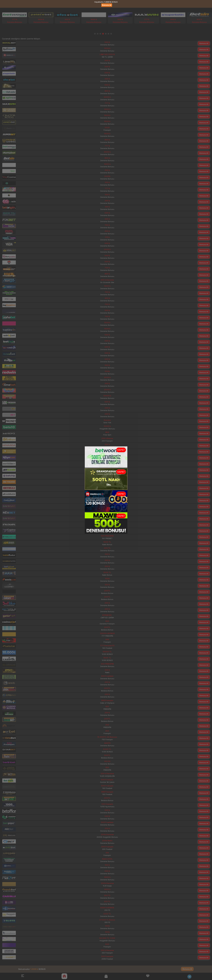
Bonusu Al (107, 5)
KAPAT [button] (121, 450)
